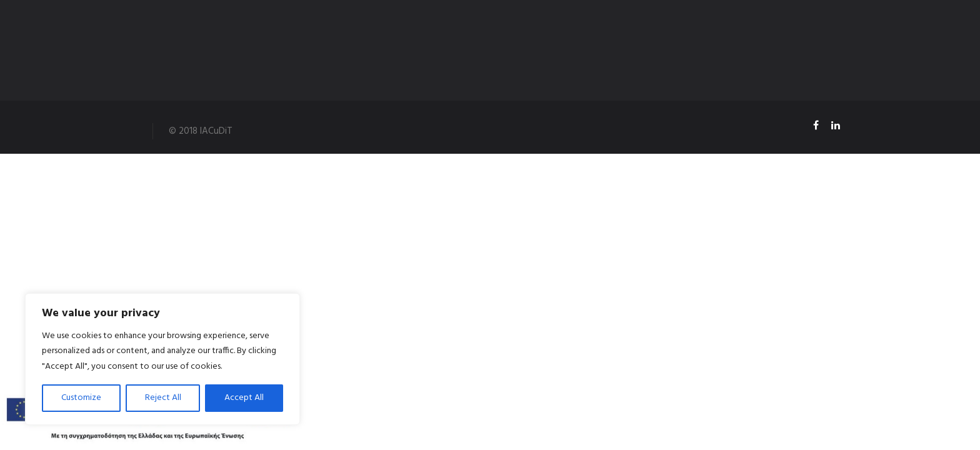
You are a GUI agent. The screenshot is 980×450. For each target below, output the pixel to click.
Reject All (163, 398)
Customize (81, 398)
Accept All (244, 398)
